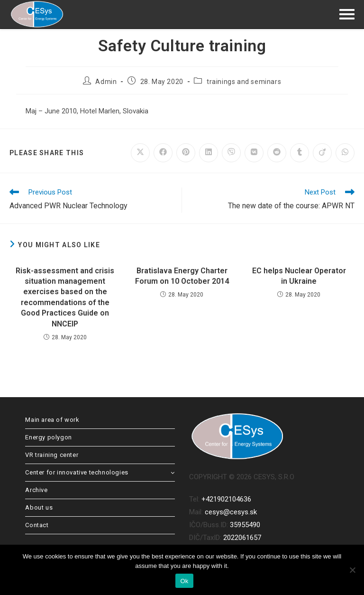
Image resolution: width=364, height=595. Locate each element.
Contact (37, 525)
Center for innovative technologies (100, 472)
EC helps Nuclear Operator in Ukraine (299, 276)
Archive (36, 490)
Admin (106, 82)
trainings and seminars (244, 82)
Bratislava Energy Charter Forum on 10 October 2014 (182, 276)
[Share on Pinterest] (186, 153)
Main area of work (52, 420)
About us (39, 507)
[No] (352, 570)
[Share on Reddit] (277, 153)
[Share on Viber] (231, 153)
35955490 (245, 525)
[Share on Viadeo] (322, 153)
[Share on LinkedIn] (209, 153)
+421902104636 (226, 499)
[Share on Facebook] (163, 153)
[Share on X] (140, 153)
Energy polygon (48, 437)
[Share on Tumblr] (300, 153)
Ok (184, 581)
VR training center (52, 455)
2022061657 (242, 538)
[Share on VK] (254, 153)
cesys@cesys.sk (231, 512)
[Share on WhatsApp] (345, 153)
